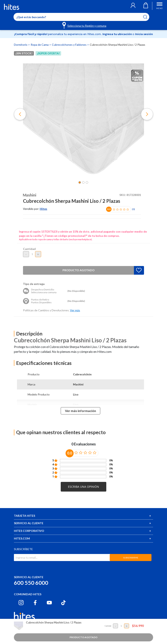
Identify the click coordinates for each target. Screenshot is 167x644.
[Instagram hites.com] (21, 603)
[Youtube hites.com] (49, 603)
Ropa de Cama (40, 45)
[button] (133, 6)
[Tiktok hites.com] (63, 603)
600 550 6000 (31, 583)
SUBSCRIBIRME (131, 558)
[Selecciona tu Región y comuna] (85, 25)
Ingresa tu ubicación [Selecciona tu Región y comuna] (117, 34)
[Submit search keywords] (148, 17)
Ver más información (80, 411)
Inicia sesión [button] (144, 34)
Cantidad (29, 249)
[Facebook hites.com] (35, 603)
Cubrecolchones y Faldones (69, 45)
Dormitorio (21, 45)
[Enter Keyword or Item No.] (81, 17)
